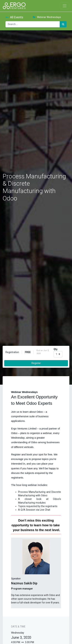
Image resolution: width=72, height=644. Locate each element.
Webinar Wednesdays (47, 17)
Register (36, 363)
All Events (14, 17)
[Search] (63, 24)
